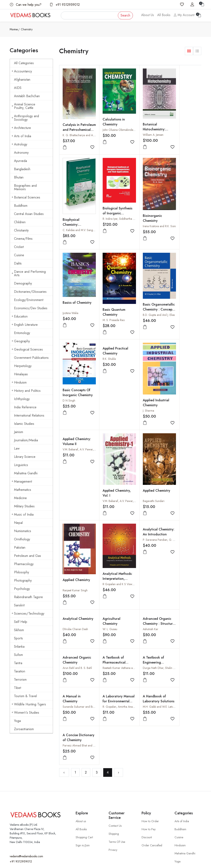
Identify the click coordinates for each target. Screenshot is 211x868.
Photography (23, 580)
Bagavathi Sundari (145, 384)
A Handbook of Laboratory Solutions (145, 533)
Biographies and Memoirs (25, 187)
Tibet (18, 688)
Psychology (22, 589)
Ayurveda (21, 161)
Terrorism (20, 680)
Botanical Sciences (26, 197)
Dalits (18, 263)
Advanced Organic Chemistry (112, 492)
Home (14, 29)
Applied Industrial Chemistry (182, 292)
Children (20, 222)
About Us (148, 15)
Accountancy (22, 71)
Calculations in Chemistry (109, 116)
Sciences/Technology (28, 614)
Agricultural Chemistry (178, 414)
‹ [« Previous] (64, 565)
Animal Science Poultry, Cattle (23, 106)
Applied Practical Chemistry (147, 248)
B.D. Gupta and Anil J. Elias (79, 295)
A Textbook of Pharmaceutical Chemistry (145, 494)
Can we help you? (26, 5)
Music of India (23, 514)
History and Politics (26, 391)
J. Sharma (175, 300)
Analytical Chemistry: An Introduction (108, 417)
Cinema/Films (23, 239)
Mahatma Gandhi (26, 473)
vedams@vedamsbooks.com (26, 808)
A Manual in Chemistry (72, 530)
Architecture (21, 128)
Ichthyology (22, 399)
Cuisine (19, 255)
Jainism (19, 432)
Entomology (22, 333)
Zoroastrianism (24, 729)
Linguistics (21, 465)
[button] (189, 51)
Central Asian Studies (29, 214)
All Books (164, 15)
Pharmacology (24, 564)
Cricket (19, 247)
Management (22, 481)
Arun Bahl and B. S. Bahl (113, 500)
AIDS (18, 88)
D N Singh (104, 292)
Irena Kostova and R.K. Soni (115, 217)
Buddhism (21, 206)
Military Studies (24, 506)
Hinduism (19, 382)
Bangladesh (22, 169)
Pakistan (20, 547)
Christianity (21, 230)
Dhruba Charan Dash (146, 422)
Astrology (19, 144)
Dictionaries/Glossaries (30, 292)
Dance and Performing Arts (29, 273)
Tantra (18, 663)
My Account (184, 15)
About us (81, 773)
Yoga (17, 721)
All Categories (24, 63)
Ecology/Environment (29, 300)
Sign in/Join (83, 797)
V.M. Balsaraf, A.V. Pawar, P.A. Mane (84, 339)
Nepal (18, 523)
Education (20, 316)
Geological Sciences (27, 349)
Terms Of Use (117, 794)
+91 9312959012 (65, 5)
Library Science (25, 457)
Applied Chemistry (147, 373)
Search (125, 15)
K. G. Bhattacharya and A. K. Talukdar (85, 128)
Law (17, 448)
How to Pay (149, 781)
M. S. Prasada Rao (180, 216)
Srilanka (19, 647)
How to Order (150, 773)
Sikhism (19, 630)
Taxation (20, 671)
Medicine (20, 498)
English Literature (25, 325)
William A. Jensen (144, 128)
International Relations (29, 415)
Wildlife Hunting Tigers (29, 704)
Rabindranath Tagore (28, 597)
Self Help (21, 622)
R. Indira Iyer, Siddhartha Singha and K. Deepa (90, 210)
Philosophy (22, 572)
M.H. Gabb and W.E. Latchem (151, 538)
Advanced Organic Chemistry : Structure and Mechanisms (77, 497)
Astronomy (21, 153)
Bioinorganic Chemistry (108, 209)
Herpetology (23, 366)
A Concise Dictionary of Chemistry (179, 533)
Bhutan (19, 177)
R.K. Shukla (140, 256)
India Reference (25, 407)
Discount (147, 789)
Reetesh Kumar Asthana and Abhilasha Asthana (161, 500)
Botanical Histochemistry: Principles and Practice (145, 125)
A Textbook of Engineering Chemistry (180, 494)
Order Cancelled (152, 797)
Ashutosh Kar (70, 500)
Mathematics (23, 490)
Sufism (18, 655)
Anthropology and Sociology (25, 118)
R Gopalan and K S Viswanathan (82, 461)
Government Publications (31, 358)
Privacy (113, 802)
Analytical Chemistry (141, 414)
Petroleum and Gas (28, 556)
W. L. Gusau (176, 422)
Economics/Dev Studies (31, 308)
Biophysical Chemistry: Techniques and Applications (181, 130)
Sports (18, 638)
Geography (21, 341)
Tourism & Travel (25, 696)
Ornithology (22, 539)
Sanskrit (19, 605)
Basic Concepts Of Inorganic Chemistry (112, 286)
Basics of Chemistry (141, 202)
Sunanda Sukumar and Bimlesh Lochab (86, 538)
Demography (23, 283)
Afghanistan (22, 80)
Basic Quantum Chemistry (181, 208)
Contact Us (115, 778)
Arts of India (21, 136)
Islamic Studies (24, 424)
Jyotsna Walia (142, 210)
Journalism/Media (26, 440)
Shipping (114, 786)
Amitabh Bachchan (27, 96)
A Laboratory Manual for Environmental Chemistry (109, 535)
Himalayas (21, 374)
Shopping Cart (84, 789)
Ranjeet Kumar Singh (182, 383)
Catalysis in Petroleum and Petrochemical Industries (74, 125)
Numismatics (23, 531)
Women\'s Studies (25, 713)
